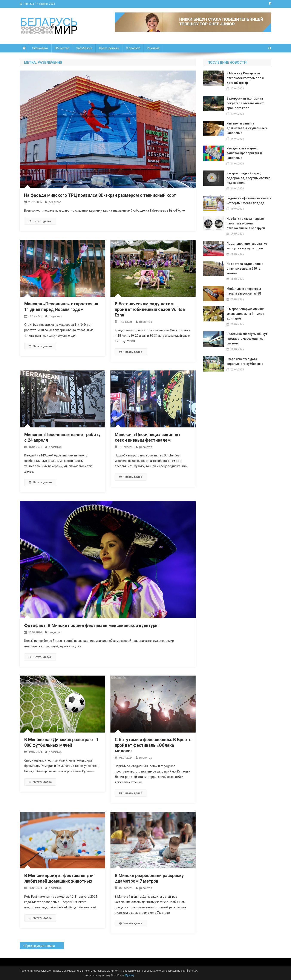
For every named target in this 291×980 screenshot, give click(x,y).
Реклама (153, 48)
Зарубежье (84, 48)
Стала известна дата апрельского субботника (245, 361)
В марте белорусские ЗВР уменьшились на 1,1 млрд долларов (246, 314)
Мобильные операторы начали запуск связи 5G (244, 291)
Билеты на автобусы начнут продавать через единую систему (247, 339)
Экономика (40, 48)
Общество (62, 48)
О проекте (133, 48)
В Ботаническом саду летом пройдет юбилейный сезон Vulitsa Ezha (150, 309)
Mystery (129, 975)
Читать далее (40, 221)
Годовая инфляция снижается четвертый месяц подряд (249, 201)
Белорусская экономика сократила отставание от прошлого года (245, 103)
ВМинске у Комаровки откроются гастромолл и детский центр (245, 78)
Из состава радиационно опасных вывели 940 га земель (245, 269)
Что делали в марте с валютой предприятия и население (244, 153)
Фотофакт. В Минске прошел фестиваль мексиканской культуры (91, 625)
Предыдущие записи (40, 946)
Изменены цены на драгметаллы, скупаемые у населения (247, 128)
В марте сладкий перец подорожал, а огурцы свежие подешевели (248, 178)
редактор (55, 202)
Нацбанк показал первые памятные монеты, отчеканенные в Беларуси (246, 223)
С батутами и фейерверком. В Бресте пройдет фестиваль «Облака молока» (153, 745)
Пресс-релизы (109, 48)
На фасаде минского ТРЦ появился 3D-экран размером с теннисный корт (100, 195)
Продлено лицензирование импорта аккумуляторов (247, 246)
